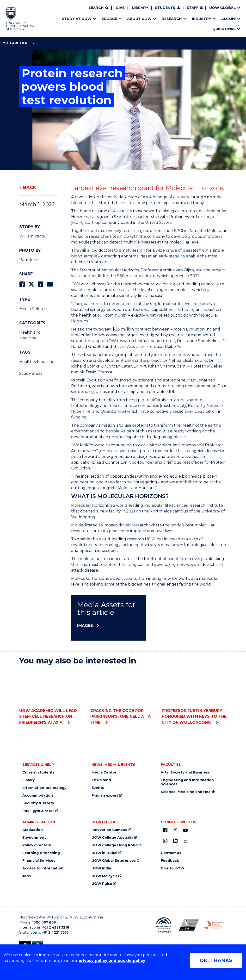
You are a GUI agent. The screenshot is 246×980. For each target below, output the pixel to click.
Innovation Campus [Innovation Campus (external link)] (109, 830)
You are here (19, 43)
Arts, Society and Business (185, 772)
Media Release (33, 309)
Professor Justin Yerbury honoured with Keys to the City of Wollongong (194, 697)
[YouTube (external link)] (185, 830)
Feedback (170, 861)
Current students (38, 772)
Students (165, 8)
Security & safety (38, 803)
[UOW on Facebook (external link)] (165, 830)
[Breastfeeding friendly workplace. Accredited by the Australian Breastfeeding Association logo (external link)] (214, 925)
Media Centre (104, 772)
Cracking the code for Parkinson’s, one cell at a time (123, 697)
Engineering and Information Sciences (187, 782)
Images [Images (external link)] (85, 626)
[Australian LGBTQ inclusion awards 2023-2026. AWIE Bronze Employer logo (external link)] (189, 925)
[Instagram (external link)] (165, 841)
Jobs (27, 876)
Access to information (43, 868)
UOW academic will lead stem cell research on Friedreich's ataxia (52, 697)
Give (120, 8)
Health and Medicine (30, 335)
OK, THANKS (216, 960)
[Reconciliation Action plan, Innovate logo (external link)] (164, 925)
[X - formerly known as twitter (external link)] (175, 830)
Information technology (44, 788)
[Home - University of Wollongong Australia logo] (20, 19)
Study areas (31, 373)
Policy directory (37, 845)
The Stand (101, 780)
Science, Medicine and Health (188, 792)
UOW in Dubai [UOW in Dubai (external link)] (104, 853)
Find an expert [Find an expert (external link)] (105, 796)
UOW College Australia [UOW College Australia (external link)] (112, 838)
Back (30, 187)
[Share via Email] (50, 284)
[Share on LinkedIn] (40, 284)
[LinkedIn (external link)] (175, 841)
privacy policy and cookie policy (112, 961)
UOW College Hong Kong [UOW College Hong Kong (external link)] (115, 845)
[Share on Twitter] (31, 284)
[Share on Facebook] (22, 284)
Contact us (171, 853)
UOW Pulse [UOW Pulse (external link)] (102, 884)
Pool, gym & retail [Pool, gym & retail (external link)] (38, 811)
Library (140, 8)
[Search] (98, 8)
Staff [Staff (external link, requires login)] (193, 8)
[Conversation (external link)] (185, 841)
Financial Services (39, 861)
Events (98, 788)
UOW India (101, 868)
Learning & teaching (41, 853)
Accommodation (38, 796)
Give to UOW (172, 868)
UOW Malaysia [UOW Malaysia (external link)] (105, 876)
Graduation (33, 830)
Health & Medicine (37, 362)
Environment (34, 838)
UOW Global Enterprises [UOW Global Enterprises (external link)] (114, 861)
